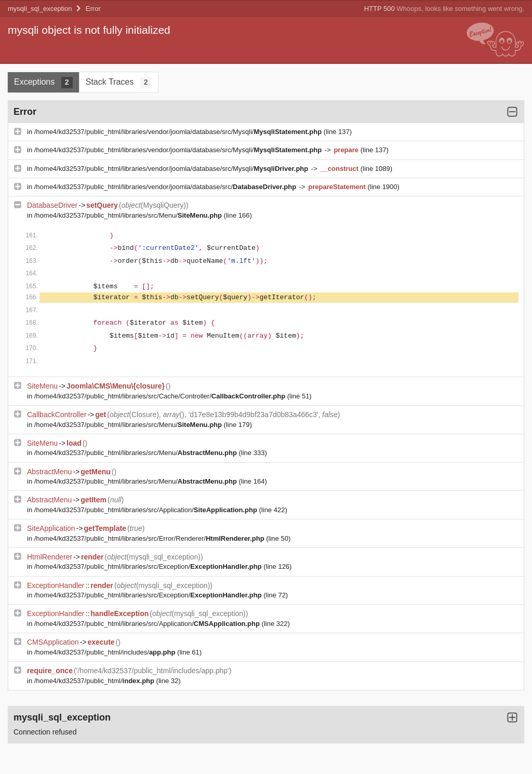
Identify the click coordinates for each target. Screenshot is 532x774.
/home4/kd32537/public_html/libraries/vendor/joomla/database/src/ (166, 187)
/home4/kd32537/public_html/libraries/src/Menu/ (129, 215)
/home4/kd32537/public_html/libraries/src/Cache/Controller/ (161, 396)
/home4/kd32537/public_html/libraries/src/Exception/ (149, 566)
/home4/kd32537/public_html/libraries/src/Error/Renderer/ (150, 538)
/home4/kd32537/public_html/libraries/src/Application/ (147, 510)
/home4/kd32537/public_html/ (95, 681)
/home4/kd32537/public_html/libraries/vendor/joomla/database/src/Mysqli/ (179, 132)
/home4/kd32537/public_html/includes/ (106, 652)
